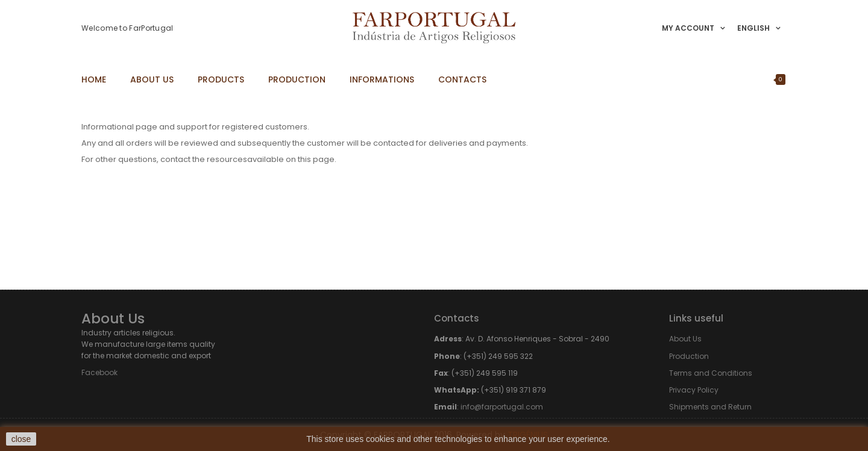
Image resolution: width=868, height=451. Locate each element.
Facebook (99, 372)
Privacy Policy (694, 390)
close (21, 439)
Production (689, 356)
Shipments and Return (710, 407)
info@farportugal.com (502, 407)
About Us (685, 339)
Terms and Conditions (711, 373)
